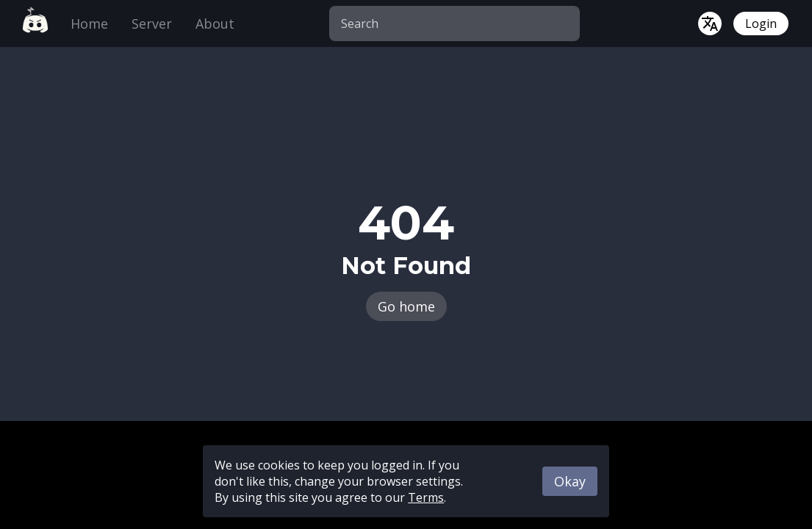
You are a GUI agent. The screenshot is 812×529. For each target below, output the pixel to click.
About (215, 24)
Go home (406, 306)
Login (761, 24)
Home (89, 24)
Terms (426, 497)
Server (152, 24)
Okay (570, 481)
